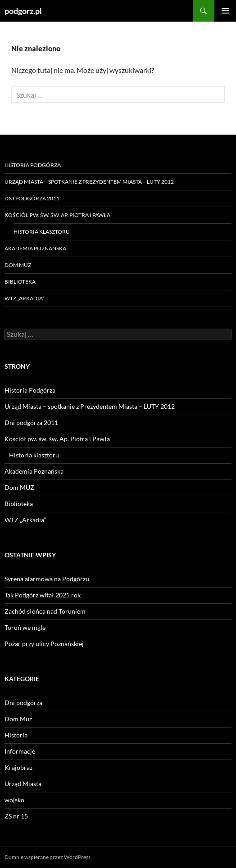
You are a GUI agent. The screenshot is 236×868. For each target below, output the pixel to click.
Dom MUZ (18, 265)
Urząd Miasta (23, 784)
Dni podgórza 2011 (32, 198)
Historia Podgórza (33, 165)
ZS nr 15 (16, 816)
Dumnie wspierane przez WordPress (48, 857)
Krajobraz (18, 767)
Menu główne (225, 11)
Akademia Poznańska (35, 248)
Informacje (20, 751)
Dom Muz (18, 719)
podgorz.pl (23, 11)
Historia (16, 735)
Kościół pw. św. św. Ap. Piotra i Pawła (57, 215)
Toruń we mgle (25, 627)
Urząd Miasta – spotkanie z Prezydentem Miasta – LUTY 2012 (89, 182)
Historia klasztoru (42, 232)
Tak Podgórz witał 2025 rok (43, 595)
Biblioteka (20, 282)
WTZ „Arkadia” (24, 298)
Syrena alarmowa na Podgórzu (47, 579)
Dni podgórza (23, 703)
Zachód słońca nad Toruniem (45, 611)
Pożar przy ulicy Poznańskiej (44, 644)
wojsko (14, 800)
